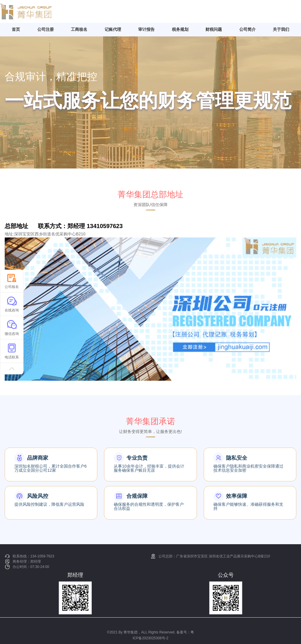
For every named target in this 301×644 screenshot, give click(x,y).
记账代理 (113, 29)
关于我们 (281, 29)
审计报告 (146, 29)
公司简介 (248, 29)
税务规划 (180, 29)
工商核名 (79, 29)
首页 (16, 29)
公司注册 (46, 29)
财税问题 (214, 29)
